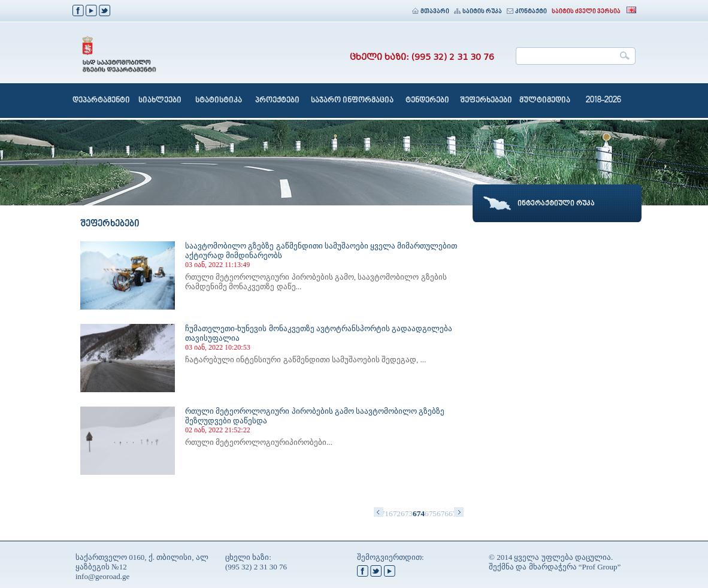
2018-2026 (603, 101)
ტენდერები (427, 101)
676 (443, 513)
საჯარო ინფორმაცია (352, 101)
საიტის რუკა (478, 12)
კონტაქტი (527, 12)
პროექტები (277, 101)
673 (407, 513)
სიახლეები (160, 101)
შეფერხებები (486, 101)
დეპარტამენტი (101, 101)
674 (419, 513)
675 (431, 513)
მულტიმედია (545, 101)
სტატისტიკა (219, 101)
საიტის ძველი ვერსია (586, 12)
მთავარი (431, 12)
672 (395, 513)
